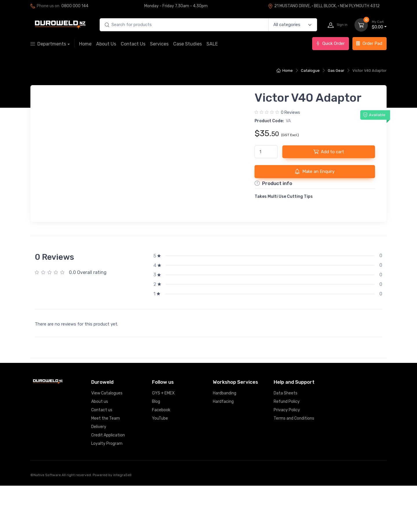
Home (85, 44)
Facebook (161, 456)
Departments (48, 44)
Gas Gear (336, 71)
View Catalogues (107, 439)
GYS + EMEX (163, 439)
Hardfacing (223, 448)
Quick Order (330, 43)
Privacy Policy (287, 456)
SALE (212, 44)
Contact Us (133, 44)
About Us (106, 44)
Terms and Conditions (294, 465)
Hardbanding (225, 439)
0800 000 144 (75, 6)
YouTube (160, 465)
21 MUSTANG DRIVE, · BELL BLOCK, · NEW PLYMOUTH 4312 (324, 6)
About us (100, 448)
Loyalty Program (107, 490)
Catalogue (310, 71)
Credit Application (108, 481)
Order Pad (369, 43)
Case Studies (188, 44)
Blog (156, 448)
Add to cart (329, 151)
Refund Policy (287, 448)
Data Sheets (286, 439)
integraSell (122, 521)
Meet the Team (106, 465)
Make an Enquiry (315, 171)
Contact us (102, 456)
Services (159, 44)
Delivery (99, 473)
